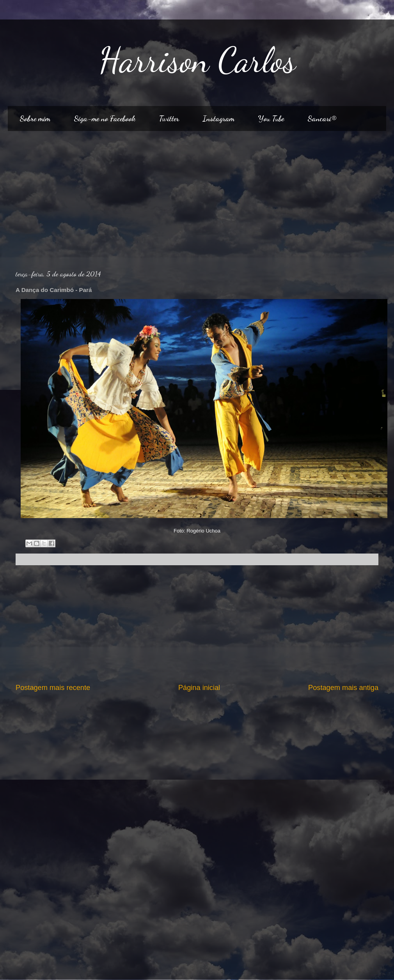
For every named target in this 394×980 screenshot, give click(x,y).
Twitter (169, 119)
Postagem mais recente (53, 688)
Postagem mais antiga (343, 688)
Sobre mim (35, 119)
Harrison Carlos (197, 60)
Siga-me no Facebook (105, 119)
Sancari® (322, 119)
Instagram (218, 119)
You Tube (271, 119)
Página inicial (199, 688)
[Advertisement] (197, 197)
